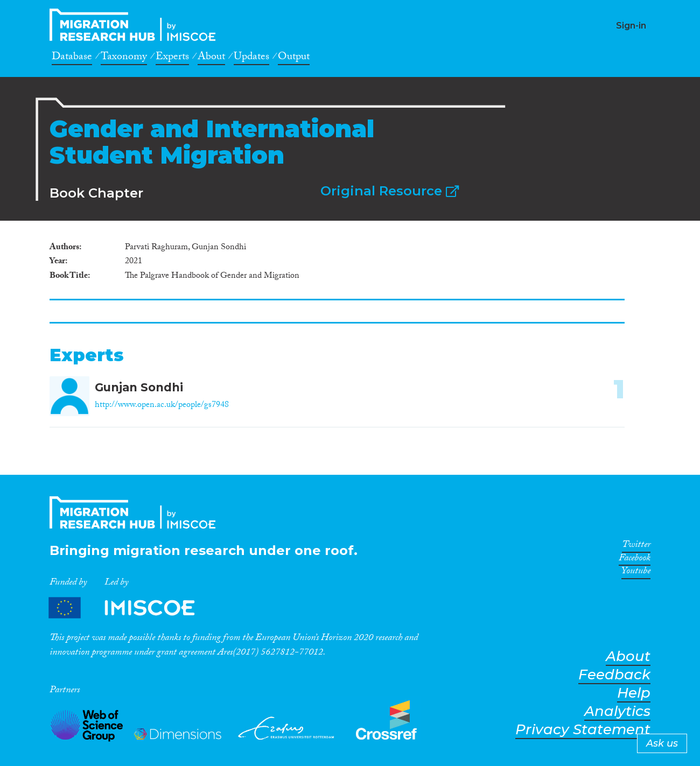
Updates (251, 58)
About (211, 58)
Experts (172, 58)
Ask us (662, 743)
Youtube (636, 573)
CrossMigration (136, 25)
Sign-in (631, 26)
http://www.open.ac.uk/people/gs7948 (162, 406)
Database (72, 58)
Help (634, 693)
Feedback (614, 675)
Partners (131, 608)
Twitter (636, 546)
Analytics (617, 711)
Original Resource (390, 191)
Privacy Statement (583, 730)
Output (294, 58)
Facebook (635, 560)
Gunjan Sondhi (139, 387)
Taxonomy (124, 58)
